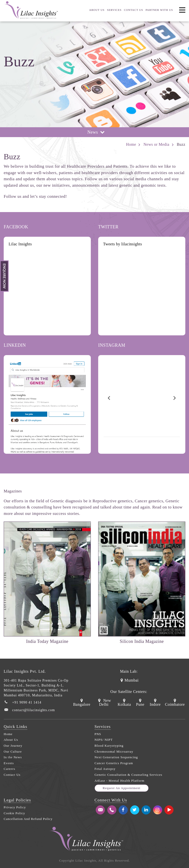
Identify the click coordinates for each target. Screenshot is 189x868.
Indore (155, 702)
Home (131, 144)
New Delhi (104, 702)
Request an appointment (121, 788)
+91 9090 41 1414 (27, 702)
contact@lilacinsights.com (34, 710)
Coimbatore (175, 702)
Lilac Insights (20, 244)
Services (114, 10)
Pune (140, 702)
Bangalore (82, 702)
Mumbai (129, 680)
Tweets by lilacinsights (123, 244)
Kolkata (124, 702)
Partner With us (159, 10)
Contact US (134, 10)
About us (97, 10)
